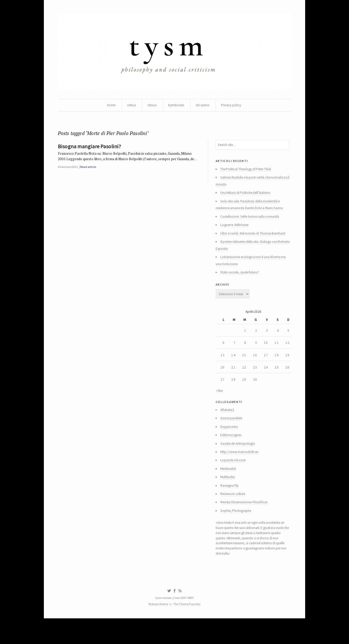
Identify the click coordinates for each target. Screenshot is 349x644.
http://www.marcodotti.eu (241, 470)
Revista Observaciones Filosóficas (248, 522)
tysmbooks (176, 106)
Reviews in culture (235, 514)
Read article (90, 176)
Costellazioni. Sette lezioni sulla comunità (252, 223)
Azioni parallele (232, 434)
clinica (151, 106)
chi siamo (204, 106)
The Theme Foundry (188, 629)
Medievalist (230, 487)
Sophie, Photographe (237, 531)
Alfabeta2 (228, 426)
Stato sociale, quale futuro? (242, 281)
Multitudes (229, 496)
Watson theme (158, 629)
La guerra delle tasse (237, 232)
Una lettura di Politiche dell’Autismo (248, 198)
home (108, 106)
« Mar (220, 405)
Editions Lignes (232, 452)
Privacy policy (233, 106)
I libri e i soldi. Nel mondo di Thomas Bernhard (255, 240)
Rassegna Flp (231, 505)
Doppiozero (230, 443)
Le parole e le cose (235, 478)
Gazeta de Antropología (239, 461)
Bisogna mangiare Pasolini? (89, 149)
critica (129, 106)
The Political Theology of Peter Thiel (248, 173)
